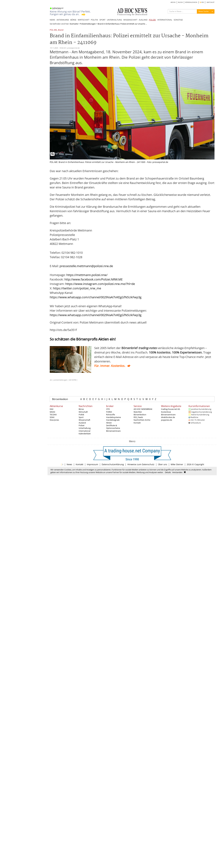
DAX (52, 409)
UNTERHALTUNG (114, 20)
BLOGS (180, 2)
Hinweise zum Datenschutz (141, 464)
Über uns (163, 464)
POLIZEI (152, 20)
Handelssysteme (113, 417)
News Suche (204, 11)
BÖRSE (73, 20)
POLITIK (94, 20)
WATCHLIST (211, 2)
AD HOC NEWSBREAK (143, 409)
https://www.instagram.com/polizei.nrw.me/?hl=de (100, 284)
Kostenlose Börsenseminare (168, 413)
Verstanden (177, 472)
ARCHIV (173, 2)
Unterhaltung (85, 428)
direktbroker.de (168, 417)
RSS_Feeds (138, 417)
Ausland (82, 423)
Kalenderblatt (85, 434)
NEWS (52, 20)
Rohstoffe (111, 415)
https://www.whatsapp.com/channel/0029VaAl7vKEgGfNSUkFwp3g (96, 297)
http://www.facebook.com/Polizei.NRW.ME (94, 279)
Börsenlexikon (60, 399)
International (84, 431)
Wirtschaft (83, 412)
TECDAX (53, 415)
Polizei (81, 425)
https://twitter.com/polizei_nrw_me (77, 288)
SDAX (52, 417)
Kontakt (137, 423)
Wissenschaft (84, 420)
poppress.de (167, 420)
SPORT (102, 20)
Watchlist (138, 412)
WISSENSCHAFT (130, 20)
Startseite (74, 24)
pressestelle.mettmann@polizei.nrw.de (86, 266)
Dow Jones (54, 420)
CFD (108, 409)
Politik (81, 415)
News (69, 464)
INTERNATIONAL (165, 20)
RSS (202, 2)
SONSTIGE (178, 20)
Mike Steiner (177, 464)
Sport (81, 417)
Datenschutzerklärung (113, 464)
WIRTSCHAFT (84, 20)
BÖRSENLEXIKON (191, 2)
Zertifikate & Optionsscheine (113, 427)
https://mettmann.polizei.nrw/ (87, 275)
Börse (81, 409)
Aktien (109, 423)
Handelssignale (113, 420)
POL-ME (53, 30)
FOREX (109, 412)
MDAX (52, 412)
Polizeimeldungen (88, 24)
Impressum (92, 464)
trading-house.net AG (170, 409)
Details (168, 472)
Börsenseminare (113, 431)
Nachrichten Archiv (142, 420)
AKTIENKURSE (63, 20)
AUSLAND (143, 20)
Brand (61, 30)
